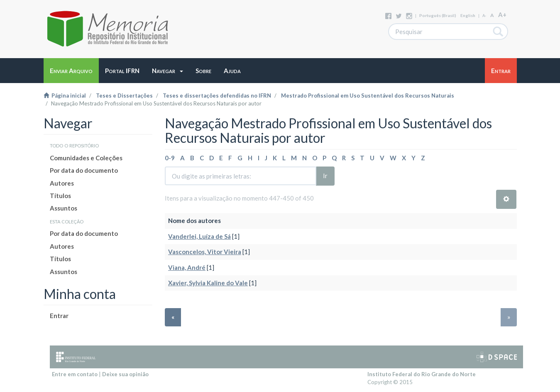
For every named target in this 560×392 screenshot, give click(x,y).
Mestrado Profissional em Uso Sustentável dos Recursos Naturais (368, 96)
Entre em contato (75, 374)
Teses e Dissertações (124, 96)
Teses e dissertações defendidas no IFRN (217, 96)
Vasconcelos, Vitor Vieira (205, 252)
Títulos (60, 196)
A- (484, 16)
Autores (62, 183)
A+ (502, 15)
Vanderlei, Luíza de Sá (199, 236)
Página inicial (65, 96)
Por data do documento (84, 170)
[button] (168, 71)
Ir (325, 176)
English (468, 15)
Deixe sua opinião (125, 374)
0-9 (170, 158)
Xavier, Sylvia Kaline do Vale (208, 283)
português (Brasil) (438, 15)
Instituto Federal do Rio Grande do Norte (422, 374)
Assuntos (64, 208)
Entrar (59, 316)
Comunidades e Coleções (86, 158)
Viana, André (187, 267)
